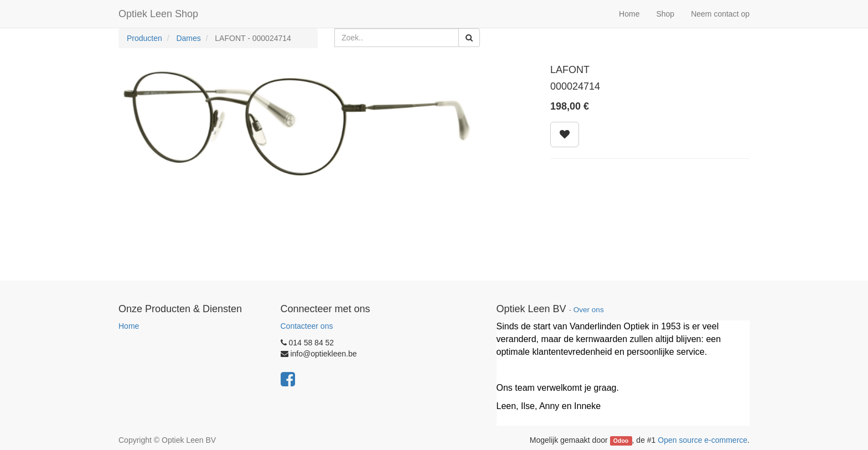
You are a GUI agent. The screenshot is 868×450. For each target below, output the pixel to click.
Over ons (589, 310)
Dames (188, 38)
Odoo (621, 441)
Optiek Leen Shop (158, 14)
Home (129, 326)
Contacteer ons (307, 326)
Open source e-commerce (702, 440)
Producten (144, 38)
